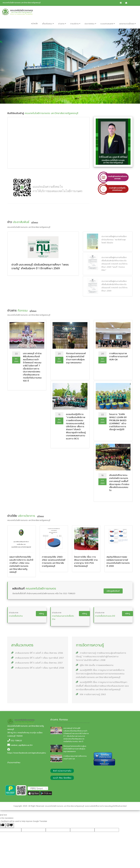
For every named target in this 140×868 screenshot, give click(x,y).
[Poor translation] (10, 825)
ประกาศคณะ (90, 24)
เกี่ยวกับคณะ (48, 24)
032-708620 (16, 741)
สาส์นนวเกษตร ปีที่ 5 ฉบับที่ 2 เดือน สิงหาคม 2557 (37, 663)
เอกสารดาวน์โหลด (128, 24)
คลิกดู (41, 614)
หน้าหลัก (34, 24)
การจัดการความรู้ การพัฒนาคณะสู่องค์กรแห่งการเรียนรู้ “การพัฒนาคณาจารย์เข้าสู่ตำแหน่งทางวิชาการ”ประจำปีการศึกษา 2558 (101, 657)
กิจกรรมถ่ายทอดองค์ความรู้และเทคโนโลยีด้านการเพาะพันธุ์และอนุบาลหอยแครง (75, 749)
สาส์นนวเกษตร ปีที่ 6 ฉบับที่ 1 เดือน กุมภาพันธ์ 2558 (38, 668)
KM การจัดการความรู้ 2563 (91, 694)
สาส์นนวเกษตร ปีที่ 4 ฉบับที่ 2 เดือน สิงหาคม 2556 (37, 653)
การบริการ (75, 24)
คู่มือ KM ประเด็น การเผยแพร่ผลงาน (95, 665)
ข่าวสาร (62, 24)
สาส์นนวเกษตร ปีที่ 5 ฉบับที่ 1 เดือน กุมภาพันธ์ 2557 (38, 658)
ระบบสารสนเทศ (108, 24)
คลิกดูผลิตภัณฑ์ (113, 591)
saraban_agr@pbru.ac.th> (22, 745)
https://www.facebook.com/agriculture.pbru (27, 753)
